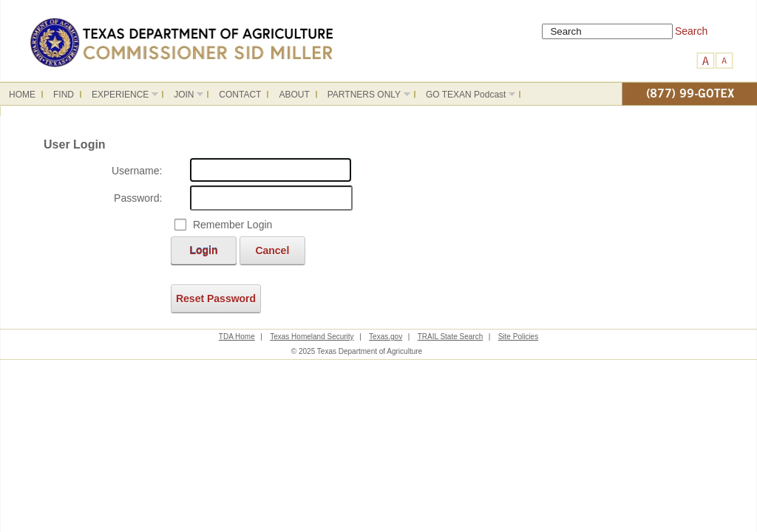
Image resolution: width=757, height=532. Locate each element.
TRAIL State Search (451, 337)
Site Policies (518, 337)
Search (691, 31)
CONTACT (240, 95)
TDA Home (237, 337)
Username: (137, 171)
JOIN (184, 97)
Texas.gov (386, 337)
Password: (138, 198)
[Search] (607, 31)
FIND (64, 95)
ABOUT (294, 95)
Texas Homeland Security (312, 337)
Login (203, 250)
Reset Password (216, 299)
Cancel (272, 250)
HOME (22, 95)
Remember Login (232, 225)
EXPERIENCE (120, 97)
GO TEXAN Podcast (466, 97)
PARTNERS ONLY (364, 97)
